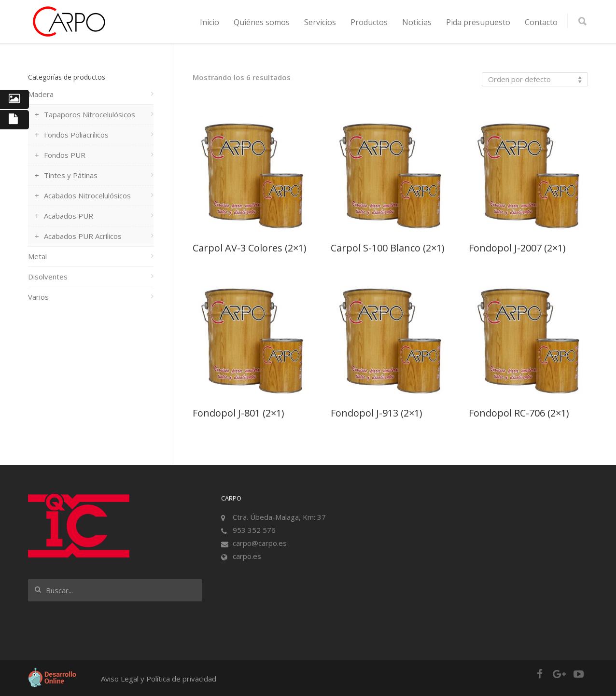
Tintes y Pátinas (71, 175)
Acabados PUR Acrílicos (83, 236)
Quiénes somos (262, 22)
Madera (41, 94)
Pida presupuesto (478, 22)
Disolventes (48, 277)
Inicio (210, 22)
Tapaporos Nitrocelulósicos (90, 114)
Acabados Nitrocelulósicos (87, 195)
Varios (38, 297)
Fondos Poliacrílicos (76, 135)
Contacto (541, 22)
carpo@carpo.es (260, 543)
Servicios (320, 22)
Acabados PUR (69, 216)
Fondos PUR (65, 155)
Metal (37, 256)
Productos (369, 22)
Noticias (417, 22)
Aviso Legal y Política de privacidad (159, 679)
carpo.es (247, 556)
